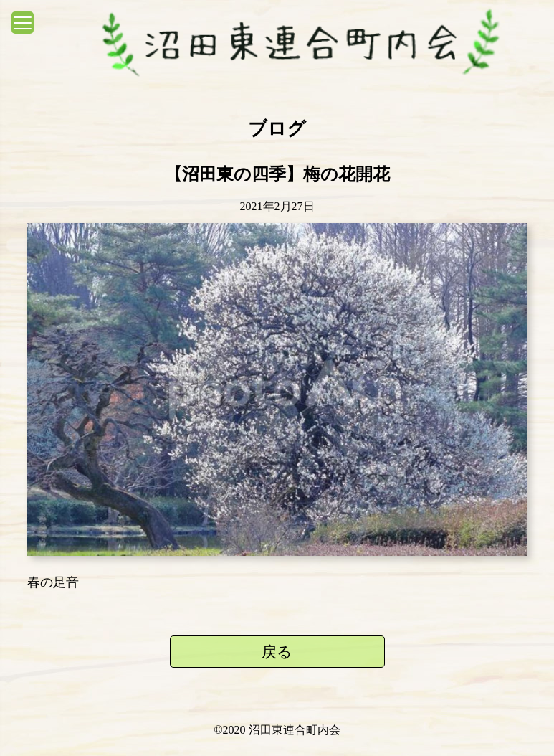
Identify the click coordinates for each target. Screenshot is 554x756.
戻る (277, 652)
